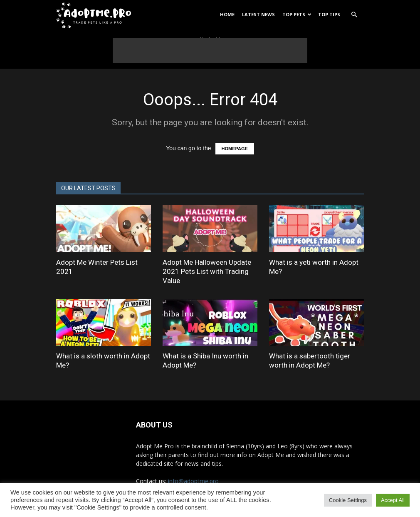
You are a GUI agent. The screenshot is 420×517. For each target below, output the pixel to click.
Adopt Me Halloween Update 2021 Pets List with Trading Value (207, 271)
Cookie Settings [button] (348, 500)
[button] (354, 15)
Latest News (258, 14)
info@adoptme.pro (193, 481)
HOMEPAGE (235, 149)
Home (227, 14)
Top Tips (329, 14)
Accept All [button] (393, 500)
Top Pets (297, 14)
